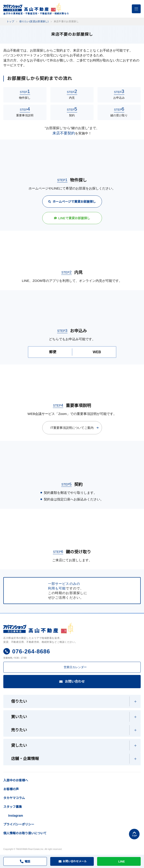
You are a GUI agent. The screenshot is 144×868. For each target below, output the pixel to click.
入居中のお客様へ (27, 779)
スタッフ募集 (13, 818)
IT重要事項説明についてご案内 (72, 428)
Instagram (16, 827)
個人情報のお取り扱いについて (25, 844)
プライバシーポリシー (19, 835)
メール (75, 861)
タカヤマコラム (14, 809)
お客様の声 (11, 800)
